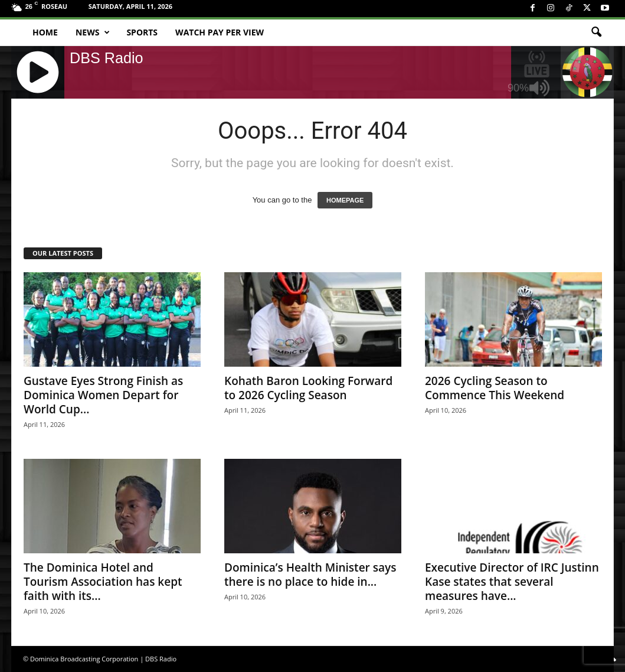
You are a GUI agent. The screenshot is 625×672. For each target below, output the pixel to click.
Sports (142, 32)
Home (45, 32)
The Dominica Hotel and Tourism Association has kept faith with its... (103, 582)
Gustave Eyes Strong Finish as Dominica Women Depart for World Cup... (103, 395)
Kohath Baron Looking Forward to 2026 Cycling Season (308, 388)
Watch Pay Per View (220, 32)
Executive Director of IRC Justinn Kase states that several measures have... (512, 582)
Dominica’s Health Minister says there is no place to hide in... (310, 575)
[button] (596, 32)
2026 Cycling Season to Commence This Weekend (495, 388)
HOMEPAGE (345, 200)
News (93, 32)
